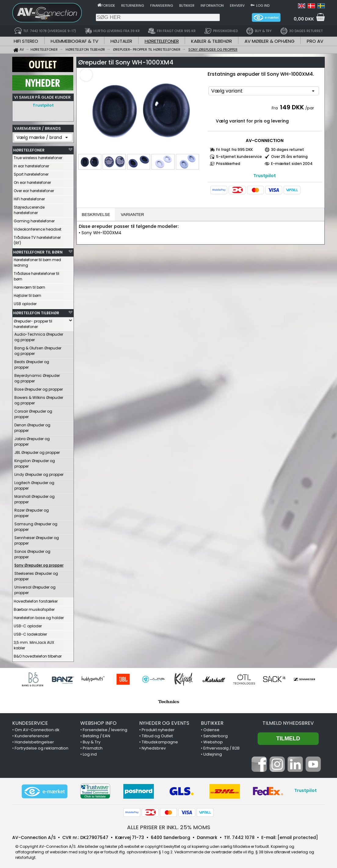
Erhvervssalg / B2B (221, 747)
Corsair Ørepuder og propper (33, 412)
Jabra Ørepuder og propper (32, 440)
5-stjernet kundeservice (239, 157)
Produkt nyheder (158, 728)
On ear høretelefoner (32, 181)
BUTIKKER (212, 722)
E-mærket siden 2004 (292, 164)
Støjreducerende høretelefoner (29, 208)
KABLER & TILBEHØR (212, 41)
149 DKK (292, 107)
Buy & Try (92, 740)
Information (212, 5)
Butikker (187, 5)
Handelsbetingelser (34, 740)
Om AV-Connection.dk (37, 728)
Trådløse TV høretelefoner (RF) (37, 239)
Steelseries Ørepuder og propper (36, 575)
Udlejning (213, 753)
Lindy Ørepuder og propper (39, 473)
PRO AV (315, 41)
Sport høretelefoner (31, 173)
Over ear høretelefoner (34, 189)
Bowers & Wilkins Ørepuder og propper (39, 399)
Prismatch (93, 747)
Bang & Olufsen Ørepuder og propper (38, 349)
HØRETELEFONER (162, 41)
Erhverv (237, 5)
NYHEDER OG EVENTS (164, 722)
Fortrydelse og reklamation (42, 747)
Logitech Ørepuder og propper (34, 484)
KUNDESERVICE (30, 722)
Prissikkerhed (228, 164)
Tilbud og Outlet (157, 734)
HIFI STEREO (26, 41)
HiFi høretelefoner (29, 197)
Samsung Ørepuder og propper (36, 525)
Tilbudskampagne (160, 740)
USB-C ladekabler (30, 633)
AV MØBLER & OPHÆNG (270, 41)
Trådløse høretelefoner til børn (36, 275)
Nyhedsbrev (154, 747)
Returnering (133, 5)
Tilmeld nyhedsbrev (288, 722)
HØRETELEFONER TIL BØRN (38, 251)
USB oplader (25, 302)
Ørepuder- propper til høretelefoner (33, 322)
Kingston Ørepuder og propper (35, 462)
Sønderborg (216, 734)
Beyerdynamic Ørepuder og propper (37, 377)
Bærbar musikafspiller (34, 608)
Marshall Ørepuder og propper (34, 498)
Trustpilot (43, 105)
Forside (108, 5)
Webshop (213, 740)
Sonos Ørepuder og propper (32, 553)
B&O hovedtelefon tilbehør (38, 655)
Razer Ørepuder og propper (32, 511)
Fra (275, 108)
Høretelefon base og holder (39, 616)
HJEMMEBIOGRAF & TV (74, 41)
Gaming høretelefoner (34, 219)
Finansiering (162, 5)
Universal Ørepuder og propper (35, 588)
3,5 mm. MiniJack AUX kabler (34, 644)
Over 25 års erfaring (289, 157)
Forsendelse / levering (105, 728)
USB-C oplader (28, 624)
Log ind (263, 5)
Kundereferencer (32, 734)
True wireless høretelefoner (38, 156)
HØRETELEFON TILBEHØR (36, 311)
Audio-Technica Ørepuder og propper (39, 336)
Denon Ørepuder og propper (32, 426)
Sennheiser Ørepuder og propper (37, 539)
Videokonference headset (38, 228)
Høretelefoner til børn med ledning (37, 261)
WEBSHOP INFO (98, 722)
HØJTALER (121, 41)
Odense (211, 728)
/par (310, 108)
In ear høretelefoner (31, 164)
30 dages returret (288, 150)
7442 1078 (243, 836)
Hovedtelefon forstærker (36, 600)
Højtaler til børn (27, 294)
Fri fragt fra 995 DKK (234, 150)
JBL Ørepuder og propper (37, 451)
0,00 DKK (304, 19)
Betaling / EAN (96, 734)
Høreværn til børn (29, 286)
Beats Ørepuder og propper (32, 363)
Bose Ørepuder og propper (39, 388)
